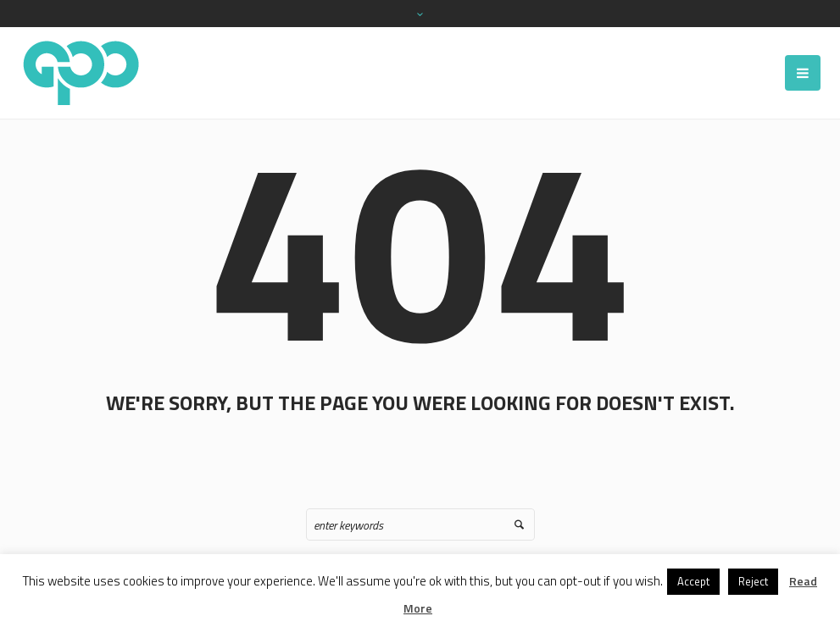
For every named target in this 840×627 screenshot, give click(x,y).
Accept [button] (693, 581)
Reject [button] (753, 581)
